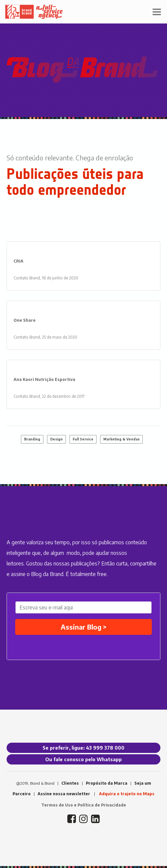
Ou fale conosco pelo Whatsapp (83, 759)
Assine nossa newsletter (64, 794)
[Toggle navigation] (157, 12)
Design (56, 439)
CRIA (18, 261)
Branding (32, 439)
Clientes (70, 783)
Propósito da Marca (107, 783)
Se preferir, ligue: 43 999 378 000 (83, 748)
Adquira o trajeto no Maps (127, 794)
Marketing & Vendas (121, 439)
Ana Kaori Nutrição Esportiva (44, 379)
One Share (25, 320)
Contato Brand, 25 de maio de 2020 (45, 337)
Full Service (83, 439)
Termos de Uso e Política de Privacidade (84, 805)
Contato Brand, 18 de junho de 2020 (46, 278)
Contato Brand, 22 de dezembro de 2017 (49, 396)
